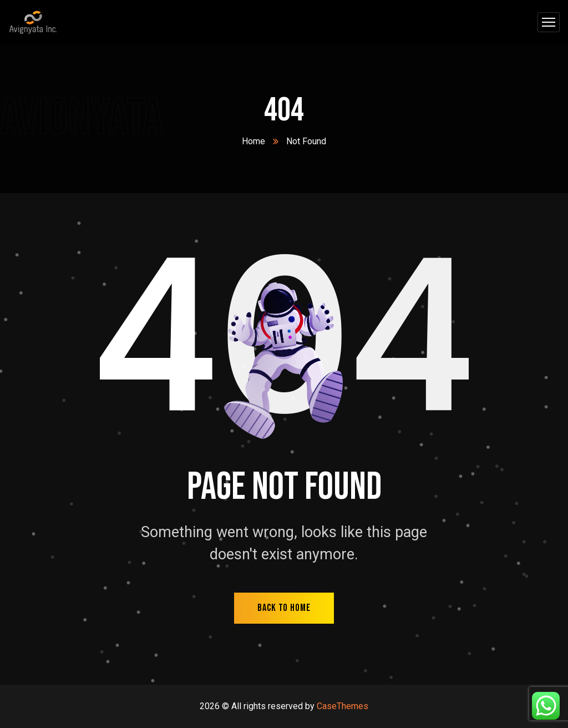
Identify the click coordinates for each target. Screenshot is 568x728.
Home (253, 141)
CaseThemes (343, 706)
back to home (284, 608)
